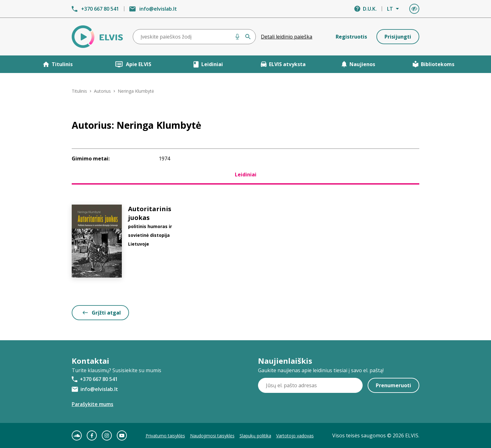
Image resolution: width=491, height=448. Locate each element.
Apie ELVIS (133, 64)
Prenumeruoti (393, 385)
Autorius (102, 91)
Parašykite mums (93, 404)
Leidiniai (208, 64)
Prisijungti (398, 37)
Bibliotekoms (434, 64)
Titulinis (58, 64)
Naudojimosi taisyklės (212, 436)
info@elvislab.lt (158, 9)
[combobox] (194, 37)
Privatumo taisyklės (165, 436)
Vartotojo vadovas (295, 436)
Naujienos (358, 64)
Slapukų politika (255, 436)
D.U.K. (370, 9)
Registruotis (351, 37)
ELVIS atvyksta (283, 64)
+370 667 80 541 (100, 9)
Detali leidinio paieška (287, 37)
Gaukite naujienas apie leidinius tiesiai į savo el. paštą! (321, 370)
